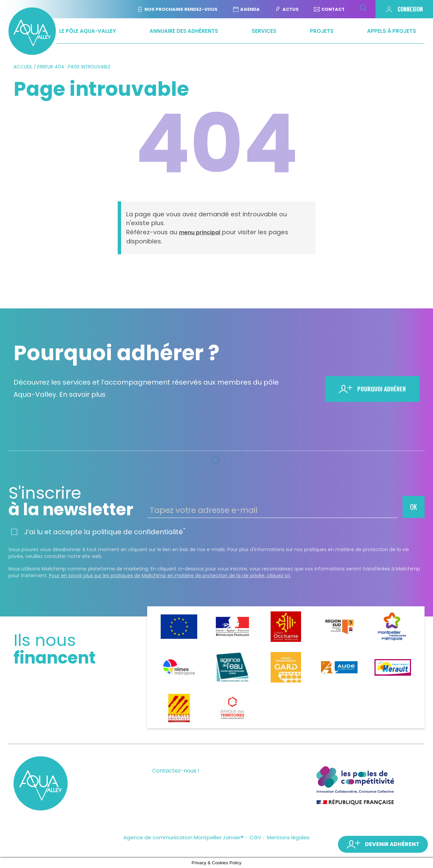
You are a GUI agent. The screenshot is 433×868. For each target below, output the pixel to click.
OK (414, 507)
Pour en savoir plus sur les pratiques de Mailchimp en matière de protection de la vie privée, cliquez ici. (170, 576)
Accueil (23, 67)
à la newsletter (75, 501)
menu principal (200, 232)
